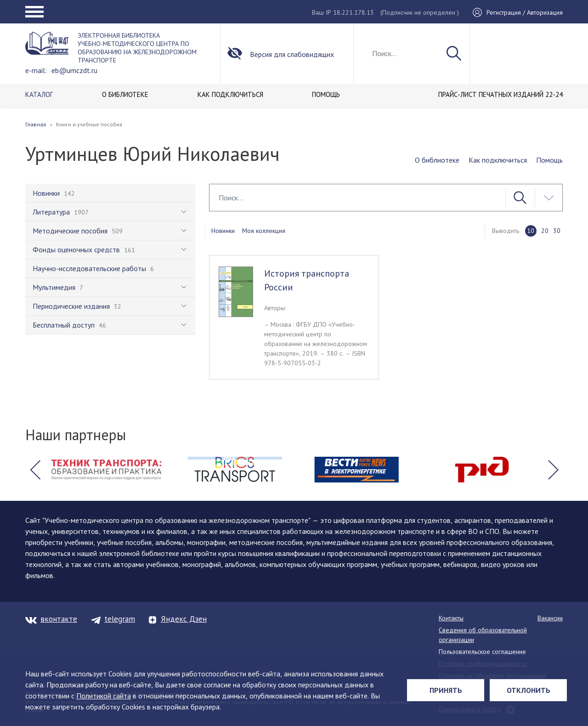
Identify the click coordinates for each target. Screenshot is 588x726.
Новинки (223, 231)
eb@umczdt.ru (74, 70)
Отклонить (529, 690)
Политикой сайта (104, 696)
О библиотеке (437, 160)
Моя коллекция (264, 231)
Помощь (549, 160)
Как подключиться (498, 160)
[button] (35, 470)
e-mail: (36, 70)
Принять (446, 690)
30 (557, 231)
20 (545, 231)
